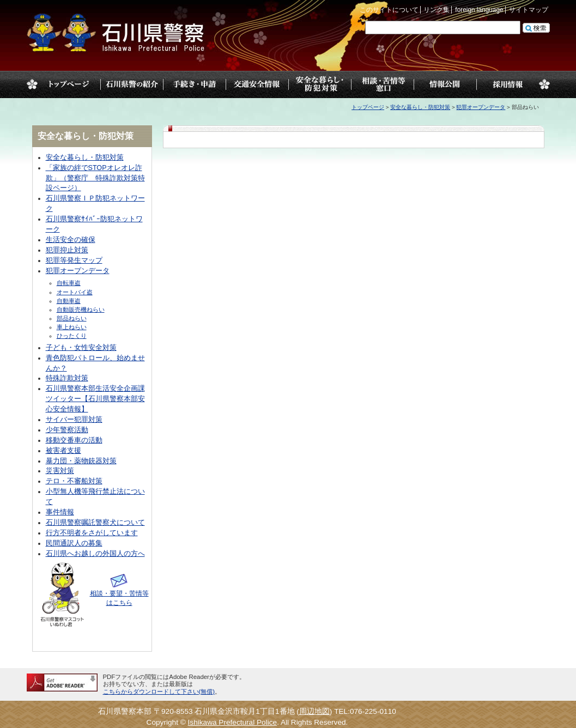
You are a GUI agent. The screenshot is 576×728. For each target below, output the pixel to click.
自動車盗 (69, 301)
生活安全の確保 (71, 240)
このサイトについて (389, 10)
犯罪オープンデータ (481, 107)
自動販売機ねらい (81, 310)
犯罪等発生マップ (74, 260)
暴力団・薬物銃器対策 (81, 461)
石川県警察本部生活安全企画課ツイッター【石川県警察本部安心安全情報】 (95, 399)
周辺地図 (314, 711)
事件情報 (60, 512)
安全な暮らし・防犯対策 (420, 107)
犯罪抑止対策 (67, 250)
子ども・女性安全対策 (81, 348)
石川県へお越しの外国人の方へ (95, 554)
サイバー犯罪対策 (74, 420)
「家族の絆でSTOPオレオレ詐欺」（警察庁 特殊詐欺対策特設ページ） (95, 178)
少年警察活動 (67, 430)
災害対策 (60, 471)
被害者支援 (63, 451)
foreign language (479, 10)
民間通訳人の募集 (74, 543)
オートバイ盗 (75, 292)
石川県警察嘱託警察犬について (95, 523)
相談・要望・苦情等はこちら (119, 593)
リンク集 (436, 10)
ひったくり (72, 336)
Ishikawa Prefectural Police (233, 722)
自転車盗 (69, 283)
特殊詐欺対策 (67, 378)
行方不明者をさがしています (92, 533)
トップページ (69, 84)
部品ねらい (72, 318)
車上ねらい (72, 327)
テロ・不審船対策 (74, 481)
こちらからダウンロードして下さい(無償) (159, 691)
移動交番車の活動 (74, 440)
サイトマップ (529, 10)
